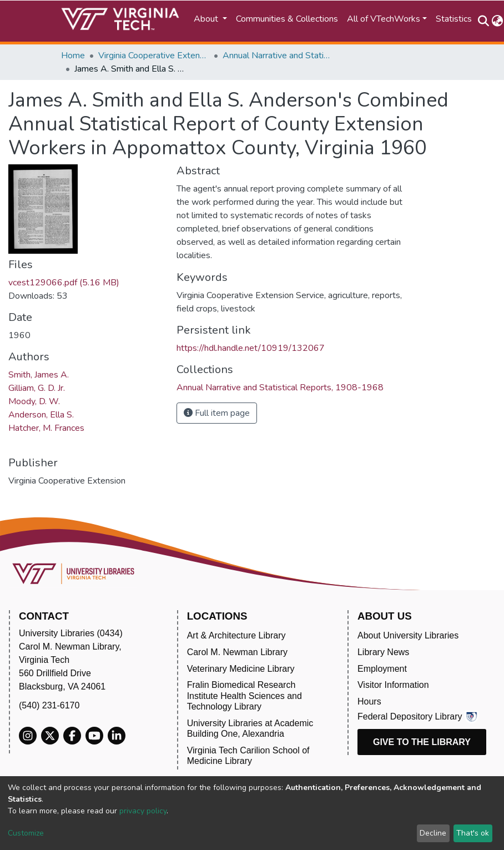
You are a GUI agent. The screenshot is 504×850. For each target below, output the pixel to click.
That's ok (473, 833)
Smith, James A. (39, 375)
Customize (26, 833)
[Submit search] (483, 21)
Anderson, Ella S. (41, 415)
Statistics (454, 19)
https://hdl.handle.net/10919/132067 (251, 348)
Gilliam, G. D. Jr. (37, 388)
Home (73, 56)
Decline (433, 833)
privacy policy (143, 811)
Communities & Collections (287, 19)
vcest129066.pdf (64, 283)
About (207, 19)
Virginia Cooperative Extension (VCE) (154, 56)
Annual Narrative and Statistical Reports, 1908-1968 (278, 56)
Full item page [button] (217, 413)
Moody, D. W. (34, 401)
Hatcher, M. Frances (46, 428)
